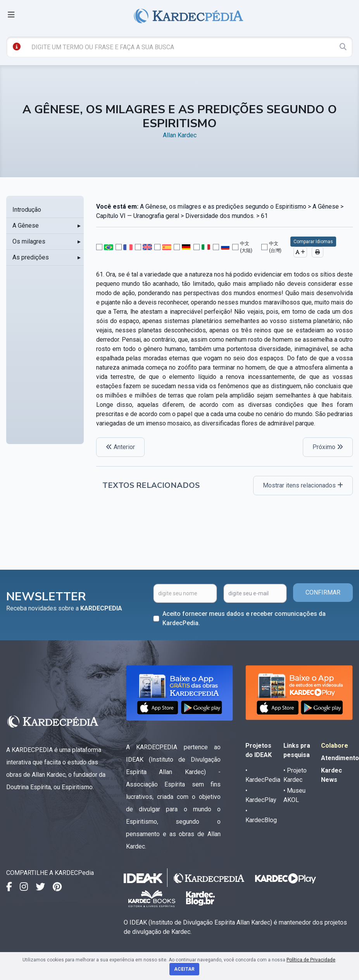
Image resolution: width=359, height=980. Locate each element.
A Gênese (26, 226)
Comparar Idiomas (313, 242)
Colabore (335, 746)
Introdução (27, 210)
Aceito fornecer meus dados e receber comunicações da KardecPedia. (244, 618)
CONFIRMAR (323, 592)
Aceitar (184, 969)
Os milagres (29, 241)
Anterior (120, 447)
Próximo (328, 447)
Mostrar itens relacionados (303, 485)
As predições (31, 257)
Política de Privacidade (311, 960)
